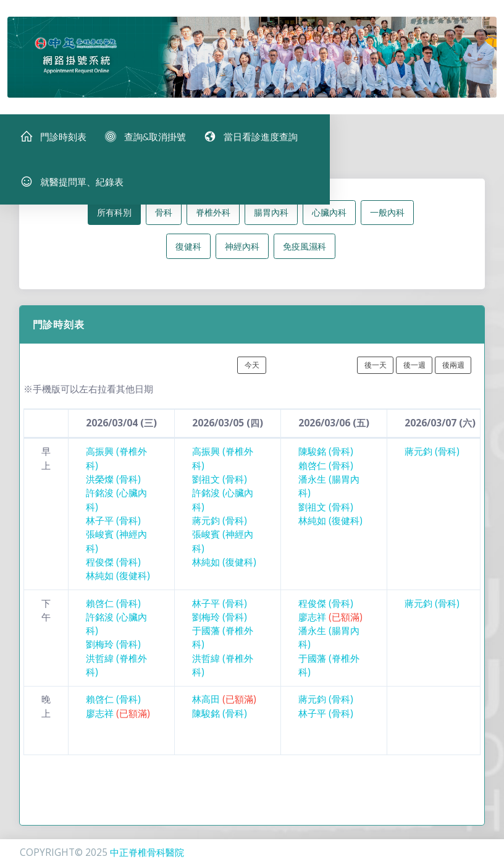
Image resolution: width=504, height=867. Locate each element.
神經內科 (242, 252)
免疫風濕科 (304, 252)
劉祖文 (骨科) (220, 485)
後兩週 (453, 371)
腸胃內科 (271, 218)
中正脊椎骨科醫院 (147, 852)
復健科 (188, 252)
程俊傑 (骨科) (113, 568)
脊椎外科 (213, 218)
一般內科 (387, 218)
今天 (252, 371)
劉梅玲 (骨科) (113, 650)
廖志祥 (330, 623)
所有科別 (114, 218)
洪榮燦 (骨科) (113, 485)
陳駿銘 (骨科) (326, 458)
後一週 (414, 371)
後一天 (376, 371)
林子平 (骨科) (113, 527)
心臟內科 (329, 218)
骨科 (164, 218)
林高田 (224, 705)
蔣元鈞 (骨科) (220, 527)
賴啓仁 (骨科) (326, 471)
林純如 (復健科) (118, 582)
